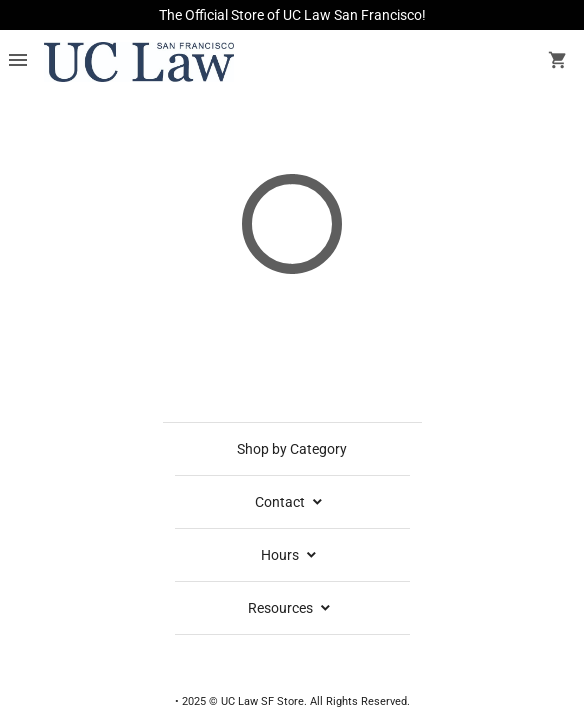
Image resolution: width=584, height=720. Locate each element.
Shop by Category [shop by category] (292, 449)
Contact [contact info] (290, 502)
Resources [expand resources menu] (290, 608)
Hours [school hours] (290, 555)
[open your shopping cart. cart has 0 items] (558, 62)
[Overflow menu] (18, 62)
